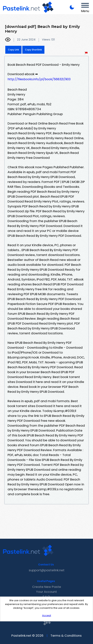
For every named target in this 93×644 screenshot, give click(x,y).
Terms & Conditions (66, 636)
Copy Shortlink (33, 50)
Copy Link (13, 50)
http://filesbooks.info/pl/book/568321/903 (39, 79)
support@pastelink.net (47, 570)
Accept (47, 615)
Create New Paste (47, 587)
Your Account (46, 592)
